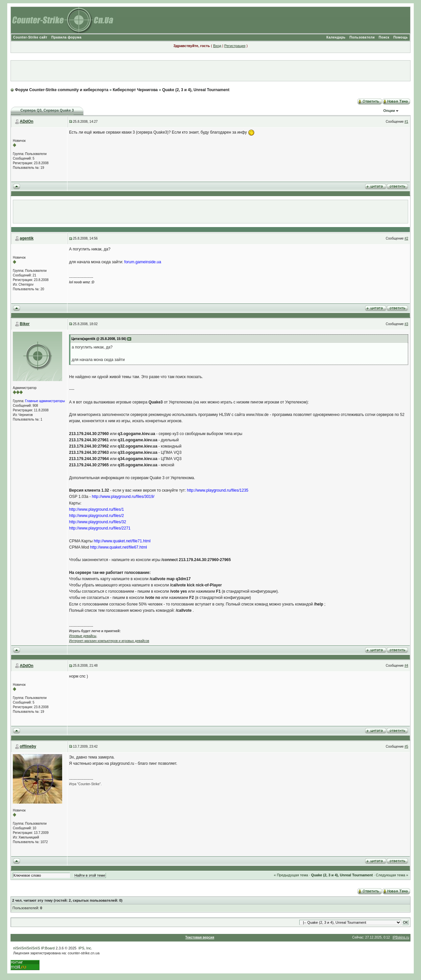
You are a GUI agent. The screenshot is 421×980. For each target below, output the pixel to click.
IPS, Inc (85, 948)
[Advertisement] (210, 71)
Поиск (384, 37)
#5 (406, 747)
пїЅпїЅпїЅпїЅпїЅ (27, 948)
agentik (27, 238)
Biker (25, 324)
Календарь (336, 37)
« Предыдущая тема (291, 875)
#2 (406, 238)
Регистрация (235, 46)
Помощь (401, 37)
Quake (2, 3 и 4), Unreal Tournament (196, 90)
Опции (389, 111)
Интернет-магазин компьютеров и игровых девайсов (109, 641)
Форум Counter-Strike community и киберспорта (62, 90)
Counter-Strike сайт (30, 37)
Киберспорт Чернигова (135, 90)
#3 (406, 324)
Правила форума (66, 37)
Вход (217, 46)
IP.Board (48, 948)
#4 (406, 666)
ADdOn (26, 121)
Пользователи (362, 37)
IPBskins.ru (401, 937)
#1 (406, 122)
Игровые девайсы (83, 636)
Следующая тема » (392, 875)
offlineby (28, 746)
